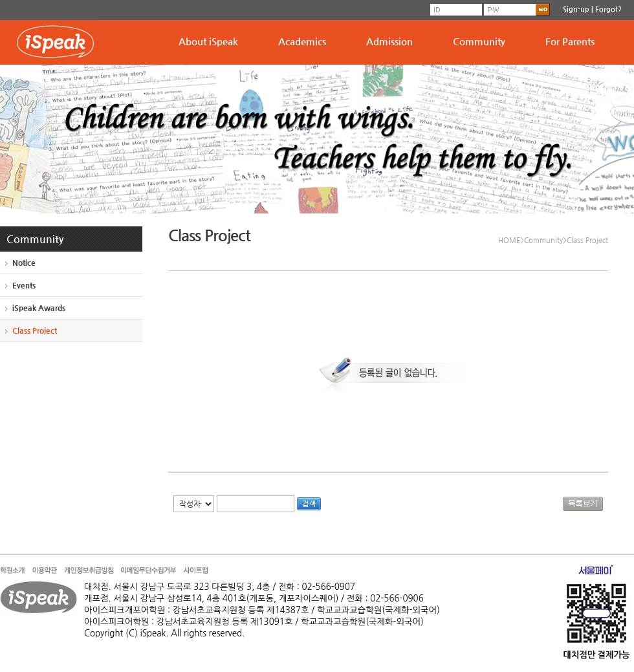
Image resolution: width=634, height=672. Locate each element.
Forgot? (608, 9)
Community (479, 41)
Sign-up (576, 9)
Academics (302, 41)
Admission (389, 41)
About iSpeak (208, 41)
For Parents (570, 41)
